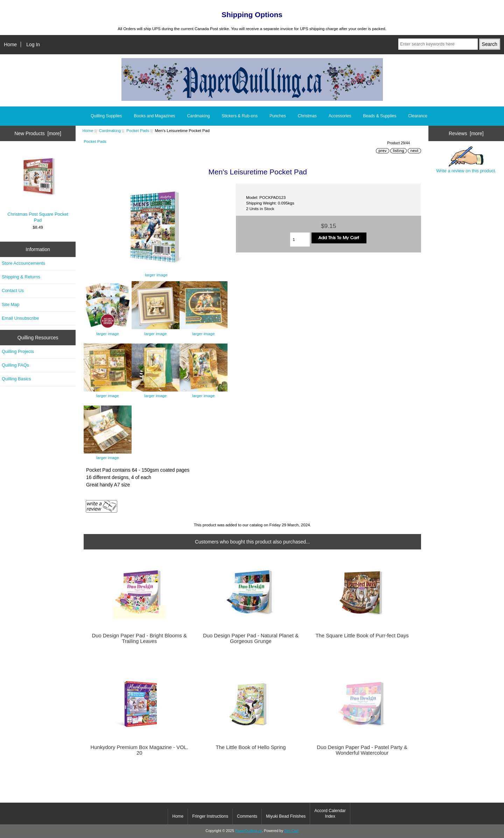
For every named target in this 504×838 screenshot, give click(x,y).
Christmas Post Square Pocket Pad (38, 186)
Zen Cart (291, 831)
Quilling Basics (16, 379)
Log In (33, 44)
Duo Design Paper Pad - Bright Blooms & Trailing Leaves (139, 638)
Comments (247, 816)
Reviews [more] (466, 133)
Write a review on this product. (466, 160)
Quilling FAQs (15, 365)
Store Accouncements (23, 263)
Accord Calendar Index (330, 813)
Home (10, 44)
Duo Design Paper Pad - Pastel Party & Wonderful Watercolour (362, 750)
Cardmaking (110, 130)
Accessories (340, 116)
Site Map (10, 304)
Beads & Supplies (380, 116)
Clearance (418, 116)
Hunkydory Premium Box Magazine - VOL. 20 (139, 750)
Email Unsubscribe (20, 318)
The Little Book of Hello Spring (251, 747)
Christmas (307, 116)
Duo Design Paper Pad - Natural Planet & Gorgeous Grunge (251, 638)
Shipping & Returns (21, 277)
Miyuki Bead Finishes (286, 816)
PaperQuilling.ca (249, 831)
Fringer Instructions (210, 816)
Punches (278, 116)
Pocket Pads (138, 130)
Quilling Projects (18, 351)
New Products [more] (38, 133)
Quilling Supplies (106, 116)
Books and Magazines (155, 116)
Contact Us (13, 290)
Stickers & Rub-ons (240, 116)
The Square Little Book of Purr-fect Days (362, 636)
